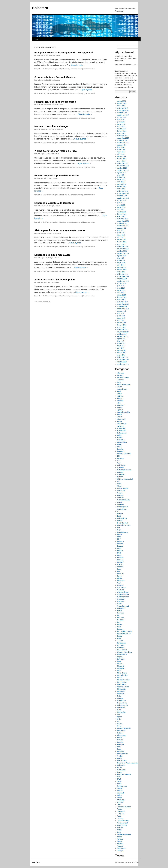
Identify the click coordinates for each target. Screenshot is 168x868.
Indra (119, 627)
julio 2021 (121, 230)
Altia (119, 403)
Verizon (120, 839)
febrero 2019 (122, 297)
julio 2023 (121, 175)
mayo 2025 (121, 124)
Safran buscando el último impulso (55, 280)
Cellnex (120, 477)
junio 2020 (121, 260)
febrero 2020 (122, 270)
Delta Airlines (122, 518)
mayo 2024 (121, 152)
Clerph (120, 486)
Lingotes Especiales (124, 652)
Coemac (120, 495)
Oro (119, 721)
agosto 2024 (122, 145)
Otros (119, 726)
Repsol (120, 772)
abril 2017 (121, 348)
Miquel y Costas (123, 687)
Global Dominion (123, 594)
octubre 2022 (122, 196)
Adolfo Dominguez (124, 384)
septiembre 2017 (123, 336)
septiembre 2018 (123, 309)
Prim (119, 747)
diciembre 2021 (123, 219)
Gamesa (120, 585)
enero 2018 (121, 327)
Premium (120, 744)
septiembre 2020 (123, 253)
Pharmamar (121, 735)
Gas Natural (122, 588)
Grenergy (121, 601)
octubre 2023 (122, 168)
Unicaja (120, 828)
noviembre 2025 (123, 110)
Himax (120, 611)
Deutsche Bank (123, 523)
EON (119, 553)
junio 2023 (121, 177)
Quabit (120, 756)
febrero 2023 (122, 186)
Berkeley (120, 449)
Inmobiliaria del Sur (124, 634)
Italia (119, 638)
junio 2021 (121, 233)
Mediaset (121, 668)
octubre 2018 (122, 306)
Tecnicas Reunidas (124, 807)
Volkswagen (122, 848)
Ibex (119, 622)
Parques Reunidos (124, 728)
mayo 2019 (121, 290)
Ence (119, 548)
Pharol (120, 738)
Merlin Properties (123, 680)
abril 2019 (121, 293)
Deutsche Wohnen (124, 525)
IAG (119, 615)
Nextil (119, 710)
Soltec (119, 795)
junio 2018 (121, 316)
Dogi (119, 530)
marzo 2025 (121, 129)
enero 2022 (121, 216)
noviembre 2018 (123, 304)
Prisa (119, 749)
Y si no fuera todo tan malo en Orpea (55, 151)
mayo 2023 (121, 180)
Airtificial (120, 396)
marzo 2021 (121, 240)
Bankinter (121, 440)
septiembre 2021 (123, 226)
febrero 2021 (122, 242)
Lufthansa (121, 659)
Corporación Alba (123, 500)
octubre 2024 (122, 140)
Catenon (120, 472)
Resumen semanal (124, 774)
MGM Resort (122, 684)
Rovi (119, 777)
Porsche (120, 740)
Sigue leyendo (78, 65)
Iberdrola (120, 618)
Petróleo (120, 733)
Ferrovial (120, 574)
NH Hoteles (121, 712)
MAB (119, 661)
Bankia (120, 438)
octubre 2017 (122, 334)
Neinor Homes (122, 705)
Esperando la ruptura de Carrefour (54, 203)
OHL (119, 719)
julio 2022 (121, 203)
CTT (119, 511)
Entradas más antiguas (42, 301)
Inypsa (120, 636)
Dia (118, 528)
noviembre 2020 (123, 249)
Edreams (120, 541)
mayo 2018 (121, 318)
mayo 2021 (121, 235)
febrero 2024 (122, 159)
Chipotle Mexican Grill (125, 479)
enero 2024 (121, 161)
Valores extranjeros (52, 69)
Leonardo (121, 645)
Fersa (119, 576)
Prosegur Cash (123, 754)
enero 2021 (121, 244)
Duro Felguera (122, 532)
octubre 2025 (122, 113)
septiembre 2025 (123, 115)
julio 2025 (121, 120)
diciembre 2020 (123, 246)
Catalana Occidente (124, 470)
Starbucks (121, 800)
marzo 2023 (121, 184)
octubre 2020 (122, 251)
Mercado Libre (122, 675)
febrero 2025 (122, 131)
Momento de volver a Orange (51, 126)
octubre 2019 (122, 279)
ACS (119, 382)
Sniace (120, 788)
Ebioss (120, 534)
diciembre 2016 (123, 357)
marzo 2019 (121, 295)
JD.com (120, 641)
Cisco (119, 484)
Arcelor (120, 417)
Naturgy (120, 698)
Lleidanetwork (122, 654)
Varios (119, 837)
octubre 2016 (122, 362)
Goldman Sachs (123, 597)
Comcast (120, 498)
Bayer (119, 444)
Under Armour (122, 825)
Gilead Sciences (123, 592)
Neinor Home (122, 703)
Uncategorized (122, 823)
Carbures (121, 468)
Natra (119, 696)
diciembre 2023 (123, 163)
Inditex (120, 624)
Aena (119, 391)
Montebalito (121, 689)
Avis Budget (121, 424)
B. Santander (122, 433)
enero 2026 (121, 106)
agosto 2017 (122, 339)
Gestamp (121, 590)
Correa (120, 502)
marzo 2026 (121, 101)
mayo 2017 (121, 346)
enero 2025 (121, 133)
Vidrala (120, 841)
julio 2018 (121, 313)
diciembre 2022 (123, 191)
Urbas (119, 830)
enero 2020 (121, 272)
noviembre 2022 (123, 193)
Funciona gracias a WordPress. (129, 862)
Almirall (120, 401)
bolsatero (57, 55)
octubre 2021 (122, 223)
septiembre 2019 (123, 281)
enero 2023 (121, 189)
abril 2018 (121, 320)
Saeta (119, 784)
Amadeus (121, 405)
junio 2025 (121, 122)
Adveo (120, 387)
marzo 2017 (121, 350)
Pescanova (121, 731)
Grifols (120, 604)
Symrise (120, 802)
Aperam (120, 410)
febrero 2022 (122, 214)
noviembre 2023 (123, 166)
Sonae (120, 798)
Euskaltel (121, 562)
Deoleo (120, 521)
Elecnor (120, 544)
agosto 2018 (122, 311)
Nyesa (120, 717)
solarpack (121, 793)
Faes (119, 569)
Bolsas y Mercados (124, 454)
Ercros (120, 555)
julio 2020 (121, 258)
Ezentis (120, 564)
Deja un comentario (89, 69)
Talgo (119, 804)
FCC (119, 571)
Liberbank (121, 648)
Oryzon (120, 724)
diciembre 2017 (123, 330)
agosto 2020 (122, 256)
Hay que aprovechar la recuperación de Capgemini (64, 52)
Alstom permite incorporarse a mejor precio (60, 230)
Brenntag (121, 458)
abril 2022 (121, 210)
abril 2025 (121, 126)
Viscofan (120, 844)
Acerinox (120, 380)
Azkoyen (120, 426)
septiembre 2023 (123, 170)
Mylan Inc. (121, 694)
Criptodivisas (122, 509)
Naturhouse (121, 701)
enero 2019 (121, 300)
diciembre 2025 (123, 108)
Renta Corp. (122, 770)
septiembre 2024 (123, 143)
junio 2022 (121, 205)
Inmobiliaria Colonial (124, 631)
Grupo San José (123, 606)
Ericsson (120, 558)
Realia (120, 758)
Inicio (36, 39)
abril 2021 (121, 237)
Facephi (120, 567)
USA (119, 832)
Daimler (120, 514)
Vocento (120, 846)
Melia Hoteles (122, 673)
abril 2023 (121, 182)
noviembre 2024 (123, 138)
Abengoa (120, 373)
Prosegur (121, 751)
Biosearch (121, 451)
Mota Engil (121, 691)
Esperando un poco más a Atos (52, 255)
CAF (119, 463)
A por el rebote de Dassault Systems (55, 77)
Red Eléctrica (122, 761)
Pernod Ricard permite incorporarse (55, 102)
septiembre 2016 (123, 364)
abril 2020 (121, 265)
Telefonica (121, 811)
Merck (119, 678)
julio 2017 (121, 341)
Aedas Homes (122, 389)
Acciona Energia (123, 378)
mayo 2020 (121, 263)
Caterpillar (121, 474)
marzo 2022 (121, 212)
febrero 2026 (122, 103)
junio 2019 (121, 288)
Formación (121, 581)
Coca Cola (121, 491)
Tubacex (120, 818)
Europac (120, 560)
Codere (120, 493)
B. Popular (121, 428)
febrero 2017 (122, 353)
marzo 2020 (121, 267)
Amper (120, 408)
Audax (120, 421)
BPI (119, 456)
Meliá (119, 671)
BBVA (119, 447)
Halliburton (121, 608)
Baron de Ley (122, 442)
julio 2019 (121, 286)
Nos (119, 714)
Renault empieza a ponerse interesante (57, 175)
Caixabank (121, 465)
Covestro (120, 504)
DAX (119, 516)
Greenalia (121, 599)
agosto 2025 (122, 117)
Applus (120, 414)
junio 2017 (121, 343)
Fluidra (120, 578)
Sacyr (119, 781)
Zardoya (120, 851)
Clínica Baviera (123, 488)
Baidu (119, 435)
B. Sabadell (121, 431)
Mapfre (120, 664)
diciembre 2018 (123, 302)
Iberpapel (121, 620)
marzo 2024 (121, 156)
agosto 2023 (122, 173)
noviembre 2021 (123, 221)
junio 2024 (121, 150)
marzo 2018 (121, 323)
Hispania (120, 613)
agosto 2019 (122, 283)
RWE (119, 779)
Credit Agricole (122, 507)
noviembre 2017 (123, 332)
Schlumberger (122, 786)
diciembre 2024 (123, 136)
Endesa (120, 551)
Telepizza (121, 814)
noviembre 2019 (123, 276)
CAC (44, 69)
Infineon (120, 629)
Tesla (119, 816)
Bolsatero (40, 8)
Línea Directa (122, 650)
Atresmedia (121, 419)
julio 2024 (121, 147)
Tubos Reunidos (123, 821)
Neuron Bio (121, 708)
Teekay (120, 809)
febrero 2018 (122, 325)
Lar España (121, 643)
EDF (119, 539)
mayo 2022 (121, 207)
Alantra (120, 398)
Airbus (120, 394)
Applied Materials (123, 412)
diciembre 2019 (123, 274)
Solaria (120, 791)
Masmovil (121, 666)
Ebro (119, 537)
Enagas (120, 546)
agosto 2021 (122, 228)
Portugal (120, 742)
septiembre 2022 (123, 198)
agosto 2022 (122, 200)
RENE (119, 768)
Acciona (120, 375)
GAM (119, 583)
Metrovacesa (122, 682)
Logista (120, 657)
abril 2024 (121, 154)
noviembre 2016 (123, 360)
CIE (119, 481)
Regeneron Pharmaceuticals (127, 763)
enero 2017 (121, 355)
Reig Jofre (121, 765)
